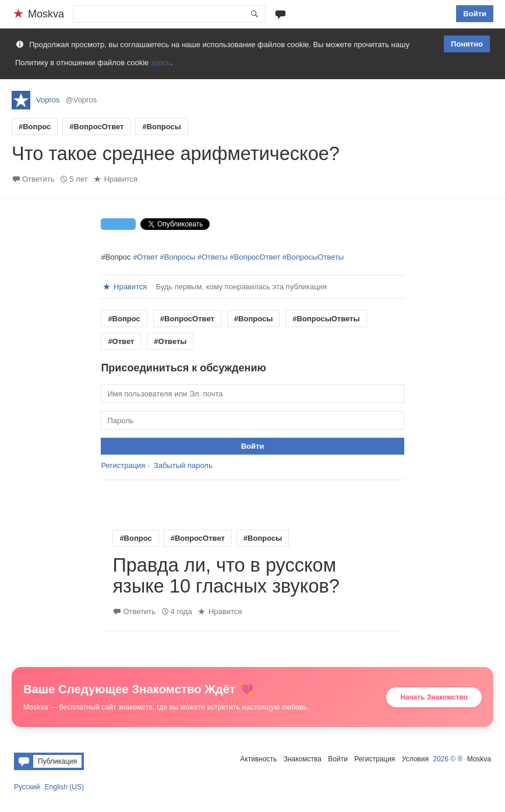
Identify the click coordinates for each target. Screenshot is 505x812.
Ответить (38, 179)
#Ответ (145, 257)
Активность (258, 759)
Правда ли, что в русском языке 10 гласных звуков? (226, 576)
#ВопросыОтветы (313, 257)
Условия (415, 759)
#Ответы (213, 257)
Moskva (479, 759)
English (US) (64, 787)
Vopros (48, 100)
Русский (27, 787)
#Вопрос (35, 127)
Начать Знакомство (434, 697)
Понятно (467, 44)
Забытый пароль (183, 465)
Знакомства (303, 759)
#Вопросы (161, 127)
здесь (161, 63)
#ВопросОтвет (96, 127)
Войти (475, 14)
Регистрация (123, 465)
